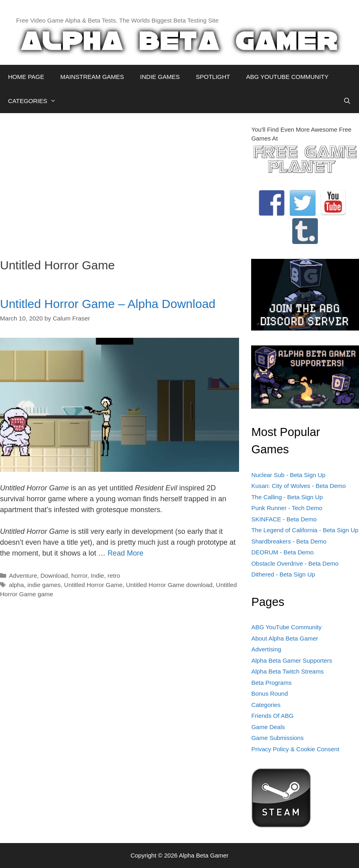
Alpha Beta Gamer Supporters (292, 660)
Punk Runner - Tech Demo (287, 508)
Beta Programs (271, 683)
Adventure (23, 576)
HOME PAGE (26, 77)
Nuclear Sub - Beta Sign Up (288, 475)
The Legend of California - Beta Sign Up (305, 530)
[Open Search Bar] (347, 101)
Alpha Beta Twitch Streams (287, 671)
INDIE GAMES (160, 77)
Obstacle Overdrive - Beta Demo (295, 563)
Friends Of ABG (272, 716)
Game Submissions (277, 738)
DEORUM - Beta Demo (282, 552)
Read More (125, 553)
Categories (266, 705)
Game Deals (268, 727)
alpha (16, 585)
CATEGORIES (36, 101)
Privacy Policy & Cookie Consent (295, 749)
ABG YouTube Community (286, 627)
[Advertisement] (120, 182)
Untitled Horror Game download (169, 585)
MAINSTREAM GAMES (92, 77)
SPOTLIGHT (213, 77)
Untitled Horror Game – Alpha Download (108, 304)
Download (54, 576)
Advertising (266, 649)
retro (114, 576)
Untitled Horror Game (93, 585)
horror (79, 576)
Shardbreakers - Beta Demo (289, 541)
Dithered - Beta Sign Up (283, 574)
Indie (97, 576)
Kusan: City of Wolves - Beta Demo (298, 486)
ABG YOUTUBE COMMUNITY (287, 77)
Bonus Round (269, 693)
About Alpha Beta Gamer (285, 638)
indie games (44, 585)
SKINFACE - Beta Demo (284, 519)
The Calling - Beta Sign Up (287, 497)
